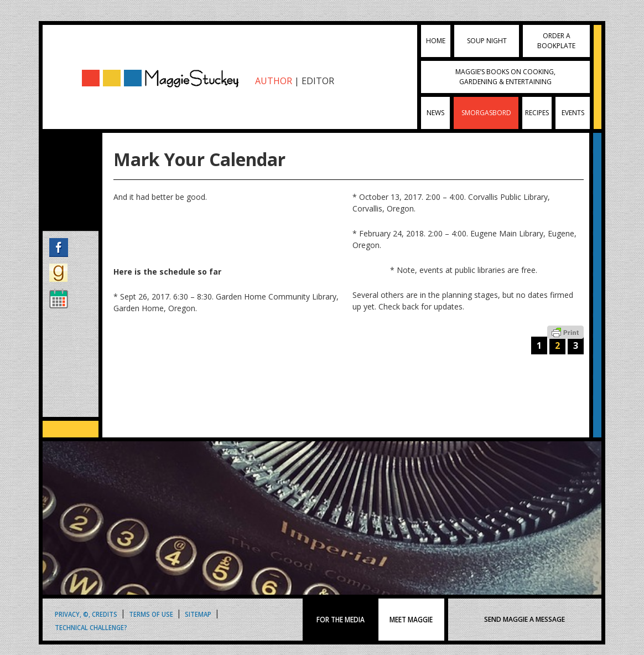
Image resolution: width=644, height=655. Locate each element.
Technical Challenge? (91, 627)
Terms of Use (151, 614)
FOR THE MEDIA (341, 620)
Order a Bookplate (556, 41)
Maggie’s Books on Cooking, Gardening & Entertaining (505, 77)
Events (573, 113)
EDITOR (318, 81)
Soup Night (487, 41)
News (435, 113)
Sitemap (198, 614)
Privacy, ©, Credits (86, 614)
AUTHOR (274, 81)
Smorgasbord (486, 113)
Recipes (537, 113)
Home (436, 41)
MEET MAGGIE (411, 620)
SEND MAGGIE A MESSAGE (524, 619)
